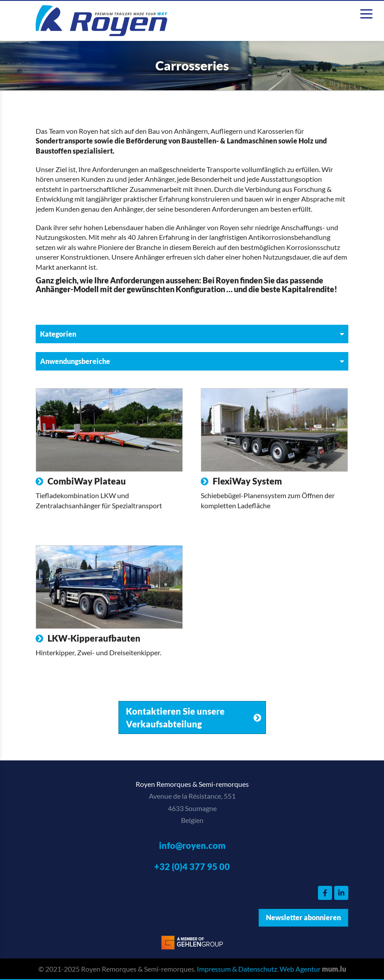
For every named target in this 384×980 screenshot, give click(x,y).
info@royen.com (192, 845)
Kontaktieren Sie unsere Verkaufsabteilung (175, 718)
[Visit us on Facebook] (325, 893)
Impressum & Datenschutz (237, 969)
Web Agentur (300, 969)
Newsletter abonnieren (303, 917)
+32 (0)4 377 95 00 (192, 866)
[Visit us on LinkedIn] (341, 893)
